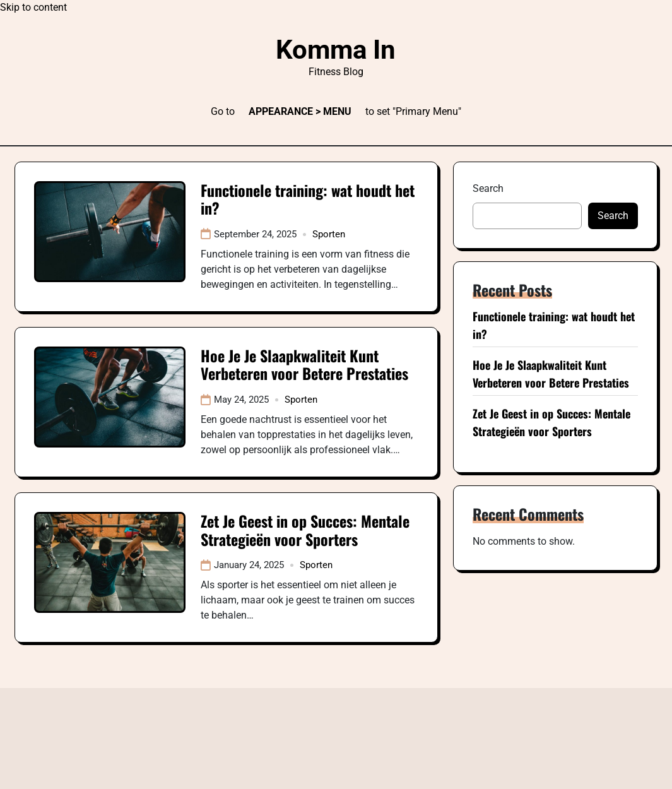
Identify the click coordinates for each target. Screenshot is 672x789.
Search (488, 188)
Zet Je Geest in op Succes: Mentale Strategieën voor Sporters (305, 530)
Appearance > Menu (300, 111)
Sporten (329, 234)
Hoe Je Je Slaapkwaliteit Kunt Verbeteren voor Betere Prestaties (304, 365)
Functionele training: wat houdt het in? (308, 199)
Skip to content (33, 7)
